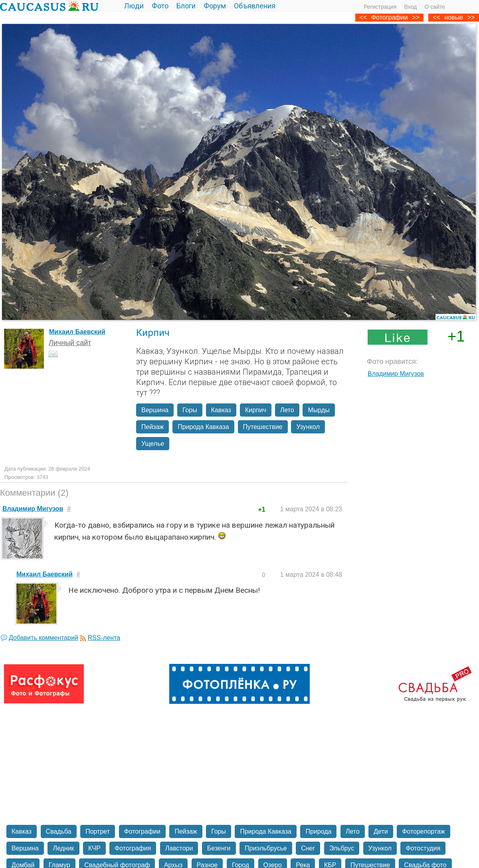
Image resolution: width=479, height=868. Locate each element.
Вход (410, 7)
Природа (318, 831)
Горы (190, 410)
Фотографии (389, 17)
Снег (308, 848)
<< (436, 17)
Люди (134, 6)
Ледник (63, 848)
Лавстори (179, 848)
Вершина (155, 410)
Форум (215, 6)
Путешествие (263, 427)
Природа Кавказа (203, 427)
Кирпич (256, 410)
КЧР (94, 848)
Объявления (255, 6)
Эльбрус (342, 848)
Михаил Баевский (77, 332)
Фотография (133, 848)
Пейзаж (152, 427)
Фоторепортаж (423, 831)
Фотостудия (423, 848)
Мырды (319, 410)
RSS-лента (104, 638)
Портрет (98, 831)
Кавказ (221, 410)
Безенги (219, 848)
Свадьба (59, 831)
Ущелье (153, 444)
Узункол (308, 427)
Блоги (186, 6)
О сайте (435, 7)
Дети (381, 831)
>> (471, 17)
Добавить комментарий (44, 638)
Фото (160, 6)
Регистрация (380, 7)
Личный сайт (70, 343)
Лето (287, 410)
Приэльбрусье (266, 848)
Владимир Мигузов (396, 374)
